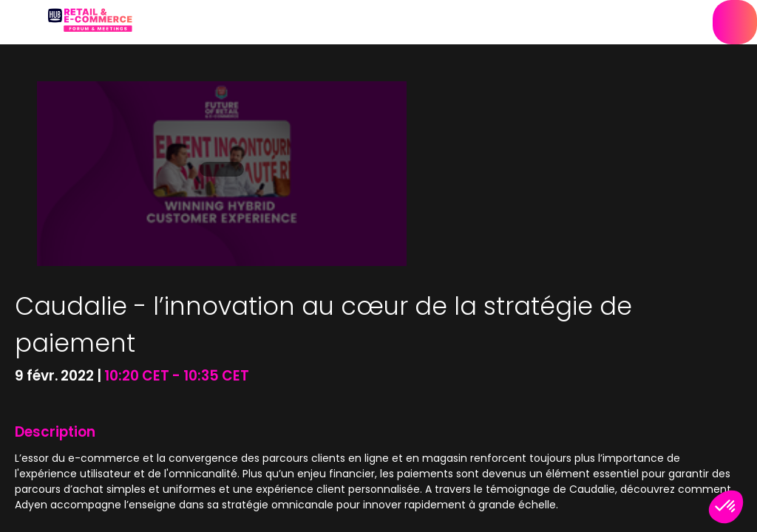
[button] (22, 22)
